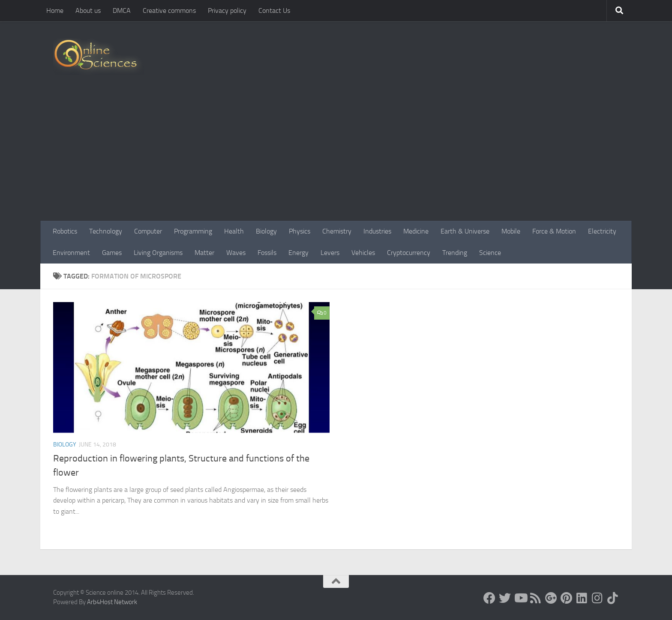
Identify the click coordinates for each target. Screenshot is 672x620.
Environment (71, 253)
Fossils (267, 253)
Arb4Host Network (112, 602)
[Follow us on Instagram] (597, 598)
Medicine (416, 231)
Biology (266, 231)
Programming (193, 231)
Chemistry (337, 231)
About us (88, 10)
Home (55, 10)
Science (490, 253)
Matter (204, 253)
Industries (377, 231)
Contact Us (274, 10)
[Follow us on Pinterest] (567, 598)
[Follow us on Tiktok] (613, 598)
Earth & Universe (465, 231)
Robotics (65, 231)
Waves (236, 253)
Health (234, 231)
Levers (330, 253)
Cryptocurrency (409, 253)
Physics (300, 231)
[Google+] (551, 598)
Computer (148, 231)
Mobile (511, 231)
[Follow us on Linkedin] (582, 598)
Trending (455, 253)
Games (112, 253)
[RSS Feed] (536, 598)
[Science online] (489, 598)
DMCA (122, 10)
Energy (298, 253)
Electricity (602, 231)
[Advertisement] (336, 156)
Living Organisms (158, 253)
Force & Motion (554, 231)
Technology (106, 231)
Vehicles (363, 253)
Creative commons (169, 10)
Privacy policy (227, 10)
